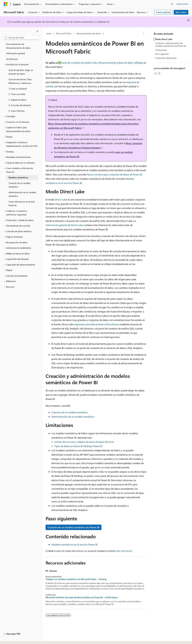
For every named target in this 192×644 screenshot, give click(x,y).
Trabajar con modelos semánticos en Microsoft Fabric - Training (76, 579)
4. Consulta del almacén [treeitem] (20, 105)
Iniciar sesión (182, 4)
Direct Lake (61, 199)
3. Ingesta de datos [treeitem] (17, 100)
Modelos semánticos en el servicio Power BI (74, 544)
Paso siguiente (162, 54)
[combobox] (21, 38)
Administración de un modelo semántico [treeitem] (22, 194)
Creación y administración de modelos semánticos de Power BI (171, 44)
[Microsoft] (6, 4)
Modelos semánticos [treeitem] (18, 177)
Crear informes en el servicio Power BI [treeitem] (22, 204)
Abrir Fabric (181, 12)
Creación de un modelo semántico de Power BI (74, 527)
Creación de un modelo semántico (70, 412)
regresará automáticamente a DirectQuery (96, 324)
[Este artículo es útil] (156, 73)
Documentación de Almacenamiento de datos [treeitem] (18, 46)
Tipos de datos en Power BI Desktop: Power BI (78, 446)
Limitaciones (161, 50)
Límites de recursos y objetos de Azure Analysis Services (84, 442)
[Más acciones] (144, 34)
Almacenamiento (107, 63)
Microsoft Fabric (64, 33)
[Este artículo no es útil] (159, 73)
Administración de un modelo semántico (73, 417)
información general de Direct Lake (64, 225)
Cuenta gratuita (163, 12)
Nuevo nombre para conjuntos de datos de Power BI (114, 174)
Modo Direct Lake (164, 39)
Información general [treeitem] (15, 53)
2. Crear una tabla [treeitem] (17, 94)
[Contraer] (37, 31)
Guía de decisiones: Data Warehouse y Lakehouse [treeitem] (20, 81)
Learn (49, 33)
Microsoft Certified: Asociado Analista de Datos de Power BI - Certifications (82, 597)
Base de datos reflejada (131, 63)
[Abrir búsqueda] (172, 4)
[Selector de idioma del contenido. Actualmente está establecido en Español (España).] (15, 639)
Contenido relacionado (166, 58)
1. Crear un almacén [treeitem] (18, 89)
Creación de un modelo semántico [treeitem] (19, 185)
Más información (124, 551)
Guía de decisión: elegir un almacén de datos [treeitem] (21, 72)
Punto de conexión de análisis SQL (79, 63)
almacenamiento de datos (89, 33)
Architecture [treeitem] (12, 59)
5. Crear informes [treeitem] (17, 111)
